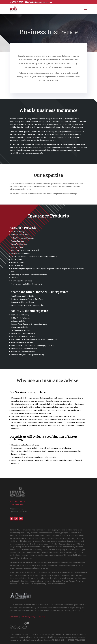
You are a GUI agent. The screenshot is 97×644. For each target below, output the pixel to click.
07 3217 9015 (17, 2)
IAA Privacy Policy (28, 617)
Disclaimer (14, 617)
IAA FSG (42, 617)
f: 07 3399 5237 (17, 504)
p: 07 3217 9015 (17, 501)
